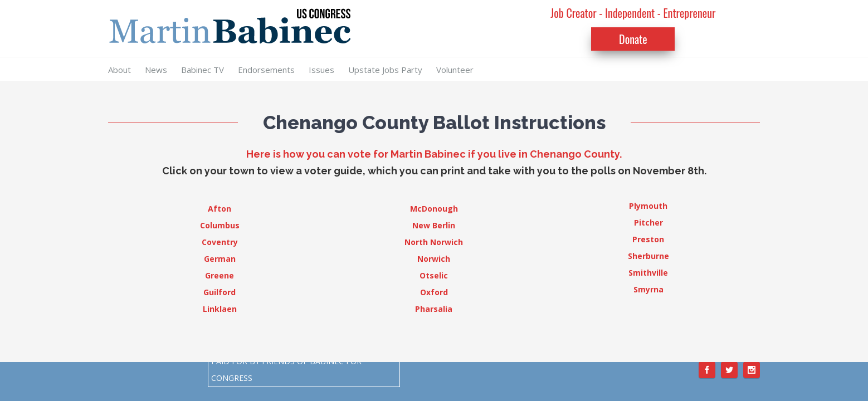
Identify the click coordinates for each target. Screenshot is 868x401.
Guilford (220, 292)
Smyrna (648, 289)
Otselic (434, 275)
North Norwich (434, 242)
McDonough (434, 209)
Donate (633, 39)
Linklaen (220, 309)
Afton (220, 209)
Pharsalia (434, 309)
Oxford (434, 292)
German (220, 259)
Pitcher (648, 222)
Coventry (220, 242)
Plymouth (648, 206)
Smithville (648, 273)
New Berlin (434, 225)
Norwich (434, 259)
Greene (220, 275)
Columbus (220, 225)
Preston (648, 239)
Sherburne (648, 256)
